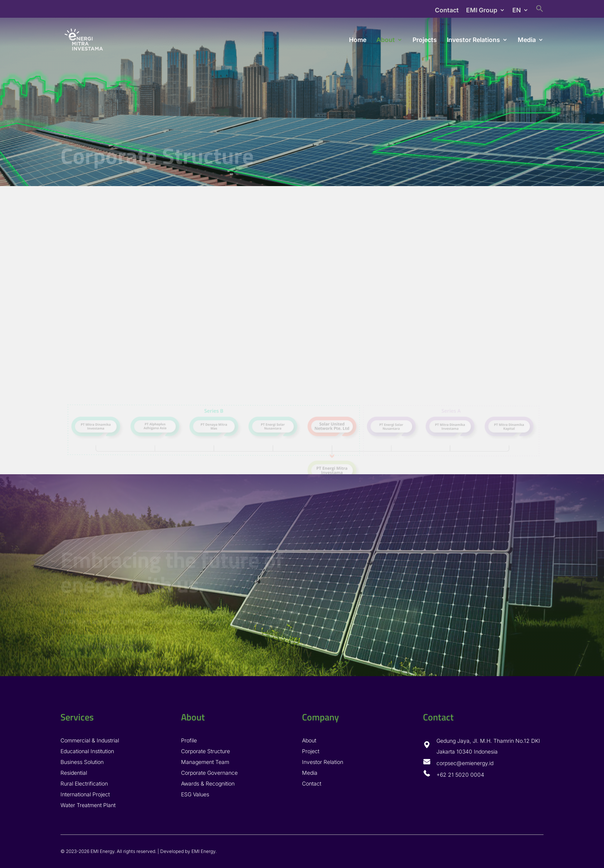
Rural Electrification (84, 783)
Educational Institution (87, 751)
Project (311, 751)
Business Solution (82, 762)
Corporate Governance (209, 773)
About (386, 40)
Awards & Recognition (208, 783)
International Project (85, 794)
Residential (74, 773)
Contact (447, 10)
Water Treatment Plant (88, 805)
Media (527, 40)
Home (358, 40)
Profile (189, 740)
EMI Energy (102, 851)
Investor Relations (473, 40)
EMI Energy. (204, 851)
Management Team (205, 762)
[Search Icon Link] (540, 11)
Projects (425, 40)
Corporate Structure (206, 751)
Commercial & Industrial (90, 740)
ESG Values (195, 794)
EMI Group (482, 10)
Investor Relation (323, 762)
